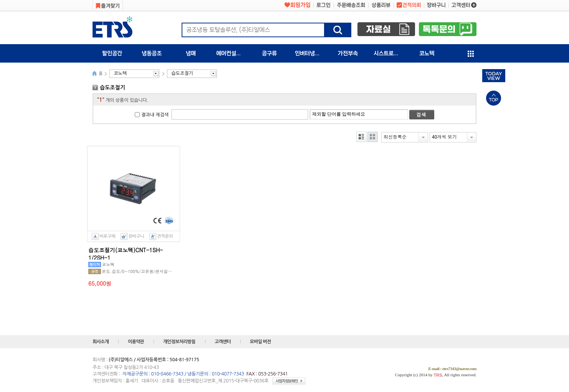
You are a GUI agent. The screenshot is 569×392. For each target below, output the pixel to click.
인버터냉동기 (310, 53)
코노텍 (427, 53)
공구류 (269, 53)
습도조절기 (182, 73)
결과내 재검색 (155, 115)
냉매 (191, 53)
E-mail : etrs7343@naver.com (452, 369)
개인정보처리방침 (179, 342)
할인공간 (112, 53)
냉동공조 (152, 53)
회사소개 (101, 342)
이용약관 (136, 342)
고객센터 (223, 342)
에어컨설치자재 (233, 53)
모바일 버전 (261, 342)
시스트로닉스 (389, 53)
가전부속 (348, 53)
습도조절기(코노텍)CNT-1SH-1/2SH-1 (126, 253)
